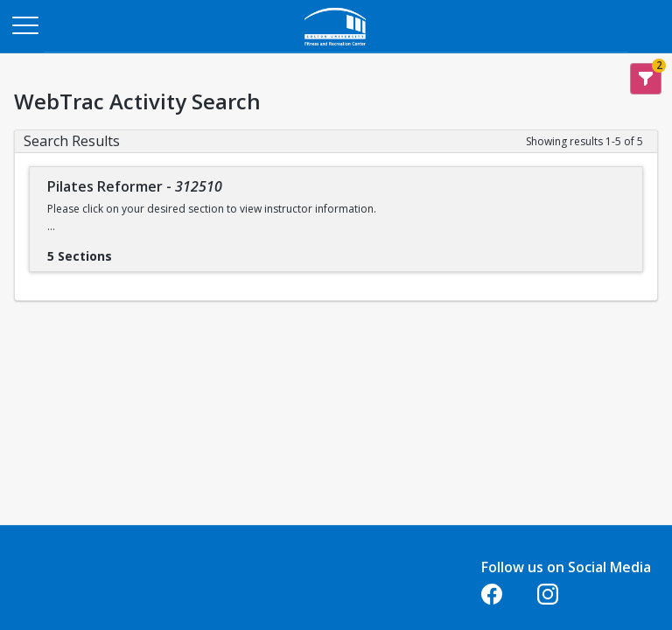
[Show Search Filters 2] (646, 79)
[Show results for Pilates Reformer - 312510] (126, 250)
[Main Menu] (24, 24)
